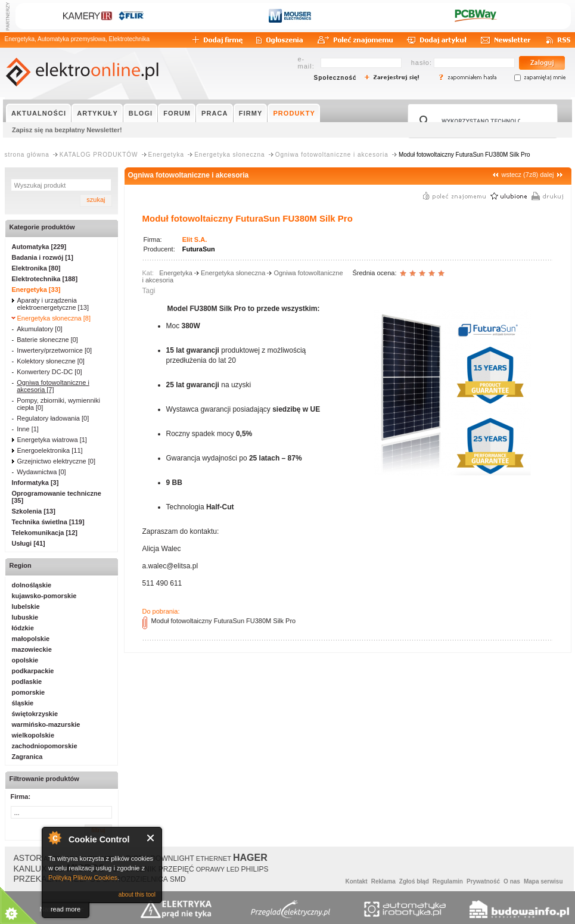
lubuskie (25, 617)
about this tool (137, 895)
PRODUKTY (294, 113)
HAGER (250, 858)
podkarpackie (33, 671)
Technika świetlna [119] (48, 522)
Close (151, 838)
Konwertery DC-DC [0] (49, 372)
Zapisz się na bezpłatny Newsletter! (67, 130)
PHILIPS (255, 869)
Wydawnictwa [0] (41, 472)
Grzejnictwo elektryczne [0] (56, 461)
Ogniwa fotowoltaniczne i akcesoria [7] (53, 386)
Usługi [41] (29, 543)
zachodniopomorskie (45, 746)
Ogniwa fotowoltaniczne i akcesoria (332, 155)
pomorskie (29, 692)
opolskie (25, 660)
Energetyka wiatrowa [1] (52, 440)
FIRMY (251, 113)
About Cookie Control (54, 838)
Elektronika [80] (36, 268)
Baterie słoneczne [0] (47, 340)
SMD (178, 879)
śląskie (23, 703)
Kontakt (356, 881)
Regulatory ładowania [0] (53, 418)
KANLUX (30, 869)
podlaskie (27, 682)
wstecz (511, 175)
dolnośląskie (32, 585)
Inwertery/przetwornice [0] (54, 350)
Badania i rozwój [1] (43, 257)
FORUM (177, 113)
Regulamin (448, 881)
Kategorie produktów (42, 227)
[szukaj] (481, 121)
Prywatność (483, 881)
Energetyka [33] (36, 290)
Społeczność (335, 78)
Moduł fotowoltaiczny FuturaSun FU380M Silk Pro (224, 621)
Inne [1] (28, 429)
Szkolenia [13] (34, 511)
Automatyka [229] (39, 247)
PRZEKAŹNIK (40, 879)
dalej (547, 175)
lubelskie (26, 606)
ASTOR (28, 858)
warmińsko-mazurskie (46, 724)
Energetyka (167, 155)
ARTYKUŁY (97, 113)
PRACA (215, 113)
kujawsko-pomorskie (44, 596)
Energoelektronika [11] (50, 450)
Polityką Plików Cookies (83, 878)
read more (66, 909)
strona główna (27, 155)
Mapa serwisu (543, 881)
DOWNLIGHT (172, 858)
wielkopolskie (33, 735)
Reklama (383, 881)
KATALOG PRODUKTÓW (99, 155)
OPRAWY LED (218, 869)
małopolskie (31, 639)
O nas (512, 881)
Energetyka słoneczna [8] (54, 318)
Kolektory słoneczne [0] (51, 361)
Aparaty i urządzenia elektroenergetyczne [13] (53, 304)
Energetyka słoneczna (229, 155)
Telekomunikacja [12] (45, 533)
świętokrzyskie (35, 714)
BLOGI (141, 113)
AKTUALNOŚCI (39, 113)
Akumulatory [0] (39, 329)
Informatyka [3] (35, 483)
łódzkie (23, 628)
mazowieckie (32, 649)
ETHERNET (214, 858)
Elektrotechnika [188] (45, 279)
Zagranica (27, 757)
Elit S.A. (195, 239)
